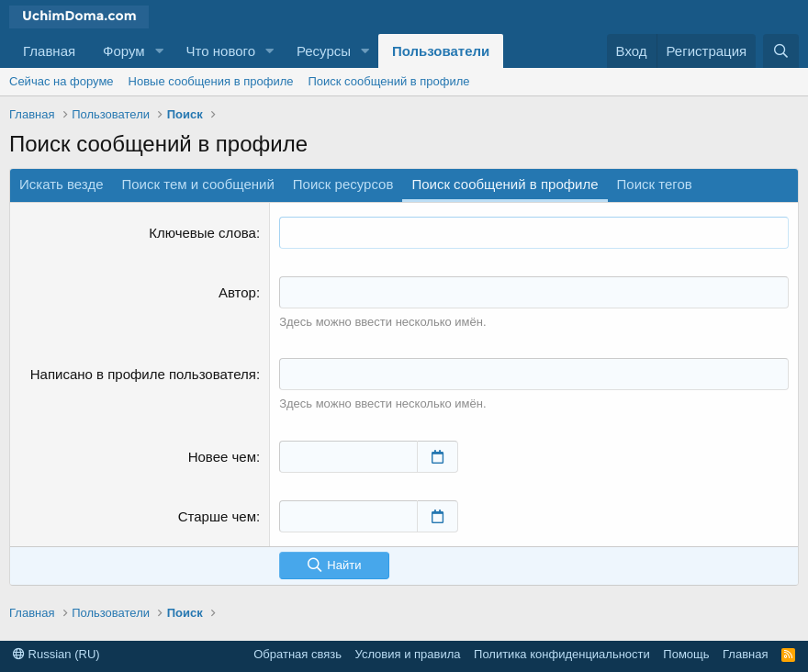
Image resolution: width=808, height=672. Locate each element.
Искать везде (62, 184)
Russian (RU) (56, 654)
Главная (49, 51)
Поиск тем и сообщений (198, 184)
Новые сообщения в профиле (211, 81)
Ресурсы (324, 51)
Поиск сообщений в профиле (388, 81)
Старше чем (217, 516)
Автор (237, 292)
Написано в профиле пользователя (143, 374)
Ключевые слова (202, 233)
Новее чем (222, 457)
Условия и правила (408, 654)
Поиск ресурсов (343, 184)
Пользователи (441, 51)
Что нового (221, 51)
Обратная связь (297, 654)
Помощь (686, 654)
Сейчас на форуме (62, 81)
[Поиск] (781, 51)
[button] (160, 51)
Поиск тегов (655, 184)
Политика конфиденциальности (562, 654)
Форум (124, 51)
